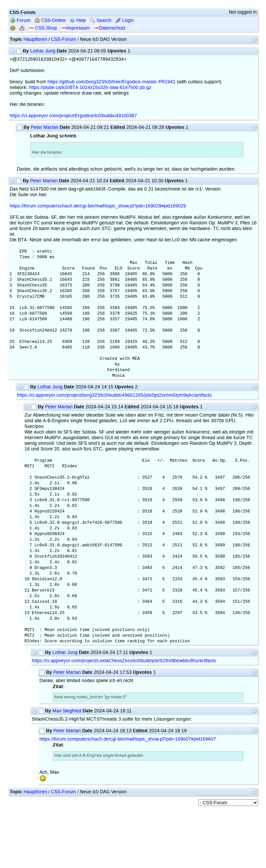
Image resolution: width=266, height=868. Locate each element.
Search (101, 20)
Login (125, 20)
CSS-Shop (43, 28)
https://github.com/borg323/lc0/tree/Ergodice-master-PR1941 (111, 82)
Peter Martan (45, 127)
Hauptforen (35, 39)
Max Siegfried (67, 711)
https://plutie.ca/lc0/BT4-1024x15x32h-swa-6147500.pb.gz (90, 87)
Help (78, 20)
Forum (20, 20)
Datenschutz (110, 28)
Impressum (75, 28)
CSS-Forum (64, 39)
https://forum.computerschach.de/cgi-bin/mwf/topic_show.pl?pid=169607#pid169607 (128, 739)
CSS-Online (50, 20)
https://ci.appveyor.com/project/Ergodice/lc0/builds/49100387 (73, 116)
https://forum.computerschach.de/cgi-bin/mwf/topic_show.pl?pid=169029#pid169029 (98, 206)
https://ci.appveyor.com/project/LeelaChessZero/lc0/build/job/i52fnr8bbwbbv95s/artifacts (124, 661)
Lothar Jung (43, 51)
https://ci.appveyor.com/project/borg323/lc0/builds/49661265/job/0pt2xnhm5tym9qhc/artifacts (114, 395)
